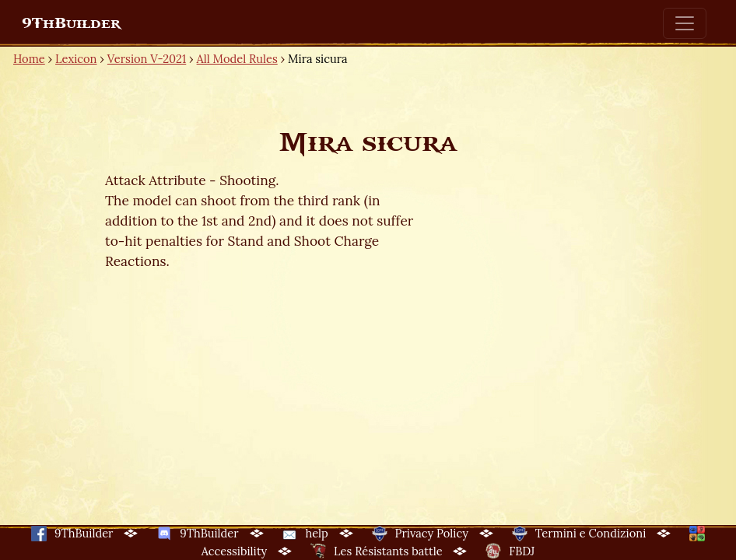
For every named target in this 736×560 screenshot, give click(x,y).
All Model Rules (237, 59)
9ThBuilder (71, 23)
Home (29, 59)
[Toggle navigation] (685, 23)
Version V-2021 (147, 59)
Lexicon (76, 59)
